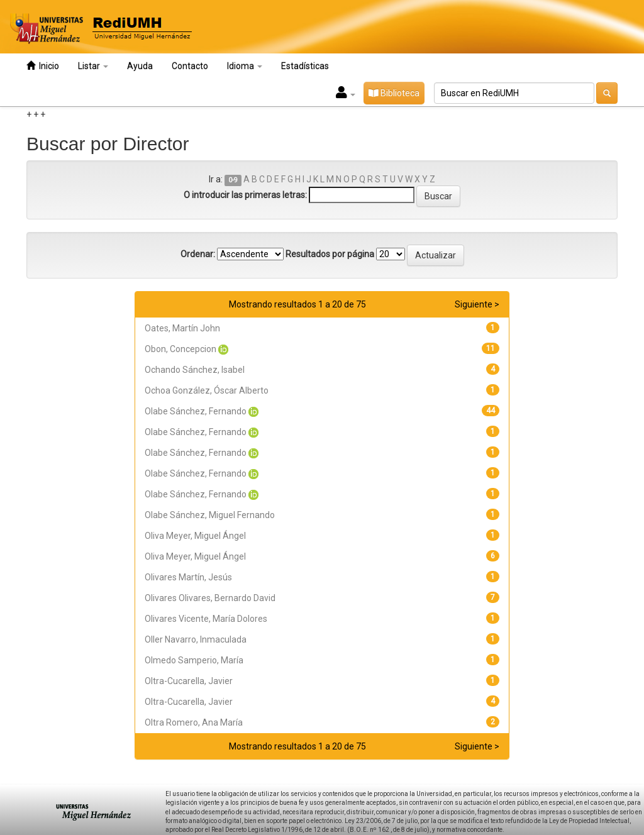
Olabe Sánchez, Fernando (196, 411)
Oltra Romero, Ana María (194, 722)
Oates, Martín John (182, 328)
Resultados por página (330, 254)
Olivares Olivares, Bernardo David (210, 598)
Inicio (43, 66)
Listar (93, 66)
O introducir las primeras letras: (245, 195)
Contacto (190, 66)
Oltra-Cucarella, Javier (189, 681)
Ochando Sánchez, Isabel (195, 370)
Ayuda (140, 66)
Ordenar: (198, 254)
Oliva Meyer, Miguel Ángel (195, 536)
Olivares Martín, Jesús (188, 577)
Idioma (245, 66)
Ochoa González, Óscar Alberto (207, 390)
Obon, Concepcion (180, 349)
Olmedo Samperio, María (194, 660)
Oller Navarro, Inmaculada (196, 639)
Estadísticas (305, 66)
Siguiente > (477, 304)
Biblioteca (394, 93)
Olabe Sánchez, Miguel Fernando (210, 515)
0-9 (233, 180)
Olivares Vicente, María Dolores (206, 619)
